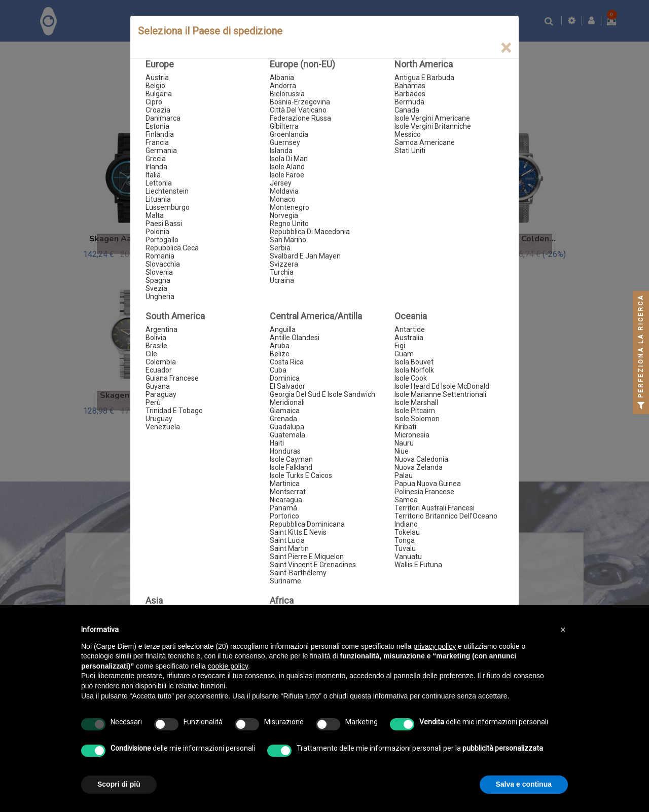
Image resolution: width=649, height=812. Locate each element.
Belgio (155, 86)
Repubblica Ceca (172, 248)
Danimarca (163, 118)
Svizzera (284, 264)
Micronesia (412, 435)
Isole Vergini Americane (432, 118)
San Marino (288, 240)
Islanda (281, 151)
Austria (157, 78)
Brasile (156, 346)
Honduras (285, 451)
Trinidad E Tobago (174, 411)
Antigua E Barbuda (424, 78)
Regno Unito (289, 224)
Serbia (280, 248)
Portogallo (162, 240)
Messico (408, 134)
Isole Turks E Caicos (301, 475)
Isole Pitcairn (415, 411)
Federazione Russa (300, 118)
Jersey (281, 183)
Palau (404, 475)
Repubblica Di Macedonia (310, 232)
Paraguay (161, 394)
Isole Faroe (287, 175)
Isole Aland (287, 167)
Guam (404, 354)
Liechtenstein (167, 191)
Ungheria (160, 297)
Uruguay (159, 419)
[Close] (506, 48)
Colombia (161, 362)
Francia (157, 142)
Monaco (283, 199)
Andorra (283, 86)
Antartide (410, 329)
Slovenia (159, 272)
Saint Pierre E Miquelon (307, 557)
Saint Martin (289, 548)
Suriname (285, 581)
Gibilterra (284, 126)
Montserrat (288, 492)
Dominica (285, 378)
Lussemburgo (168, 207)
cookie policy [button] (228, 666)
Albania (282, 78)
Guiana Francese (172, 378)
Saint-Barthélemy (298, 573)
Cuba (278, 370)
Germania (161, 151)
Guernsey (285, 142)
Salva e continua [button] (524, 784)
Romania (160, 256)
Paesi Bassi (164, 224)
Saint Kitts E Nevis (298, 532)
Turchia (282, 272)
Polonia (157, 232)
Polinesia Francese (424, 492)
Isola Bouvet (414, 362)
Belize (280, 354)
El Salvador (287, 386)
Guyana (158, 386)
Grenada (283, 419)
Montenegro (290, 207)
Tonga (405, 540)
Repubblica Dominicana (307, 524)
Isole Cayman (291, 459)
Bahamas (410, 86)
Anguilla (283, 329)
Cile (151, 354)
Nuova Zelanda (419, 467)
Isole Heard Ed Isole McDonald (442, 386)
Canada (407, 110)
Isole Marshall (416, 402)
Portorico (284, 516)
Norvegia (284, 215)
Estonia (157, 126)
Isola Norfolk (414, 370)
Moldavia (284, 191)
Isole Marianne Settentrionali (440, 394)
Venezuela (163, 427)
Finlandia (160, 134)
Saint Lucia (287, 540)
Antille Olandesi (295, 338)
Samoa (406, 500)
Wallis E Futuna (418, 565)
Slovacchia (163, 264)
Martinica (285, 484)
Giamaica (285, 411)
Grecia (156, 159)
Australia (409, 338)
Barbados (410, 94)
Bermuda (409, 102)
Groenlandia (289, 134)
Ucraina (282, 280)
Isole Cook (411, 378)
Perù (153, 402)
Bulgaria (159, 94)
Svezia (156, 288)
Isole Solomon (417, 419)
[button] (563, 630)
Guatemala (287, 435)
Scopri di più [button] (119, 784)
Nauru (404, 443)
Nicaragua (286, 500)
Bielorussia (287, 94)
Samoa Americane (425, 142)
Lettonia (159, 183)
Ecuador (159, 370)
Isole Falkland (291, 467)
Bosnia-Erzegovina (300, 102)
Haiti (277, 443)
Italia (153, 175)
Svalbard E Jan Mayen (305, 256)
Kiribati (405, 427)
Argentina (161, 329)
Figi (400, 346)
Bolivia (156, 338)
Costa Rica (287, 362)
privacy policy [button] (435, 646)
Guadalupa (287, 427)
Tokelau (407, 532)
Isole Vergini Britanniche (433, 126)
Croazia (158, 110)
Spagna (158, 280)
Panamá (283, 508)
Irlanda (156, 167)
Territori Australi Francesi (435, 508)
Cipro (154, 102)
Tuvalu (405, 548)
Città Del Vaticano (298, 110)
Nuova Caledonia (421, 459)
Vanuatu (408, 557)
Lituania (158, 199)
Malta (155, 215)
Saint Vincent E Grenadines (313, 565)
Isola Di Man (289, 159)
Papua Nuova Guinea (428, 484)
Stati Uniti (410, 151)
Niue (402, 451)
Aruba (280, 346)
